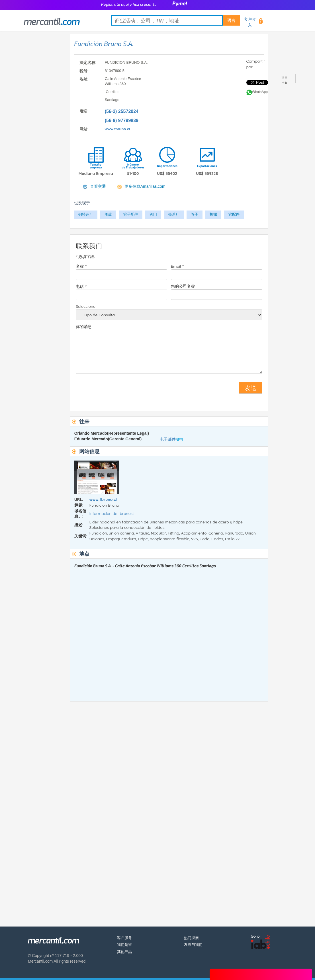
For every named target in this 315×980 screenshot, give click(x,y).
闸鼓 (108, 214)
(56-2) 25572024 (122, 111)
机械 (213, 214)
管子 (195, 214)
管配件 (234, 214)
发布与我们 (193, 945)
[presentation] (119, 390)
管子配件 (131, 214)
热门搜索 (191, 938)
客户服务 (124, 938)
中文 (285, 83)
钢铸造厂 (86, 214)
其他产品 (124, 952)
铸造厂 (174, 214)
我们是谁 (124, 945)
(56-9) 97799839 (122, 120)
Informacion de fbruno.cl (112, 513)
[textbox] (176, 20)
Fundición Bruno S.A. (104, 44)
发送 (251, 388)
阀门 (153, 214)
